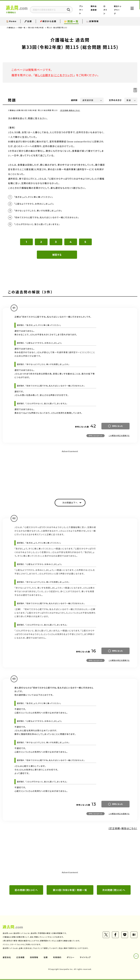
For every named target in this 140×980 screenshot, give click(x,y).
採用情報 (34, 958)
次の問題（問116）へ (114, 890)
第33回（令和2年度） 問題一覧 (70, 890)
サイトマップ (85, 958)
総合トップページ (117, 10)
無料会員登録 (94, 10)
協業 (46, 958)
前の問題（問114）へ (26, 890)
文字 (115, 100)
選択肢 (74, 100)
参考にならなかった (96, 436)
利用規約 (57, 958)
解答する (57, 255)
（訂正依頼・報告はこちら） (70, 110)
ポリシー (71, 958)
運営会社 (7, 958)
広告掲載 (20, 958)
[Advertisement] (70, 472)
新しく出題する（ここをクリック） (55, 75)
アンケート (83, 10)
